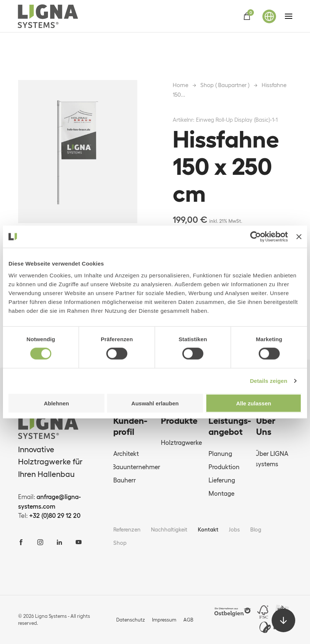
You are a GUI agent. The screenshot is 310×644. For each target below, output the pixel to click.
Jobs (234, 529)
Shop (120, 543)
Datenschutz (131, 620)
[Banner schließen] (299, 237)
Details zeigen (268, 381)
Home (180, 85)
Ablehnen (56, 403)
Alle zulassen (254, 403)
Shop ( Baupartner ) (225, 85)
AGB (188, 620)
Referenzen (127, 529)
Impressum (164, 620)
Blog (256, 529)
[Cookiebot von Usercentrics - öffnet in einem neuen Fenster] (256, 237)
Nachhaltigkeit (169, 529)
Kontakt (208, 529)
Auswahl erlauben (155, 403)
